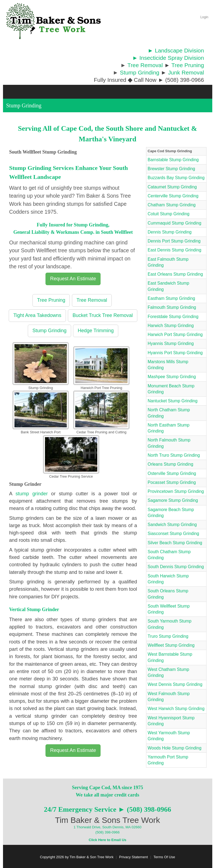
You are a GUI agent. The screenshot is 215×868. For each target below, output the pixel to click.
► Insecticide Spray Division (168, 58)
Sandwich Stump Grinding (172, 525)
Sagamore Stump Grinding (173, 500)
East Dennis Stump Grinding (175, 250)
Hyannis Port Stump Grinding (175, 353)
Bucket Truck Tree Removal (103, 315)
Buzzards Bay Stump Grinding (176, 178)
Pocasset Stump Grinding (172, 482)
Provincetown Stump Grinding (176, 491)
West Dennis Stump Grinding (175, 684)
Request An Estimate (73, 279)
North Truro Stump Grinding (174, 455)
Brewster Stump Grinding (171, 169)
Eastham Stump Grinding (171, 298)
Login (204, 17)
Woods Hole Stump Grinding (175, 748)
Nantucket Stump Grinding (173, 401)
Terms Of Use (164, 857)
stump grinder (32, 494)
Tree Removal (145, 65)
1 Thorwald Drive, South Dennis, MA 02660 (107, 827)
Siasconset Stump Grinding (173, 533)
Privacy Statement (134, 857)
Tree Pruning (188, 65)
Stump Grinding (140, 72)
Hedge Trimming (96, 331)
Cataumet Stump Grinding (172, 187)
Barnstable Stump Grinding (173, 160)
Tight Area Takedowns (37, 315)
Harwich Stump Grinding (171, 326)
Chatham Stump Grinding (172, 205)
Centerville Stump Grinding (173, 196)
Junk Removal (186, 72)
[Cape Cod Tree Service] (53, 21)
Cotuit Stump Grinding (169, 214)
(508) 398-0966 (107, 832)
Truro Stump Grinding (168, 636)
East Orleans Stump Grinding (175, 274)
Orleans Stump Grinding (170, 464)
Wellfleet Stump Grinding (171, 645)
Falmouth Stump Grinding (172, 307)
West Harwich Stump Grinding (176, 709)
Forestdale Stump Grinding (173, 317)
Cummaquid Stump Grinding (175, 223)
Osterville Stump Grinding (172, 473)
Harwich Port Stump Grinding (175, 335)
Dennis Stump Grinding (170, 232)
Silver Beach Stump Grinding (175, 543)
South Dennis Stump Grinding (176, 567)
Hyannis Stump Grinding (171, 343)
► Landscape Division (176, 50)
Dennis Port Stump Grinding (174, 241)
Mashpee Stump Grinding (172, 377)
